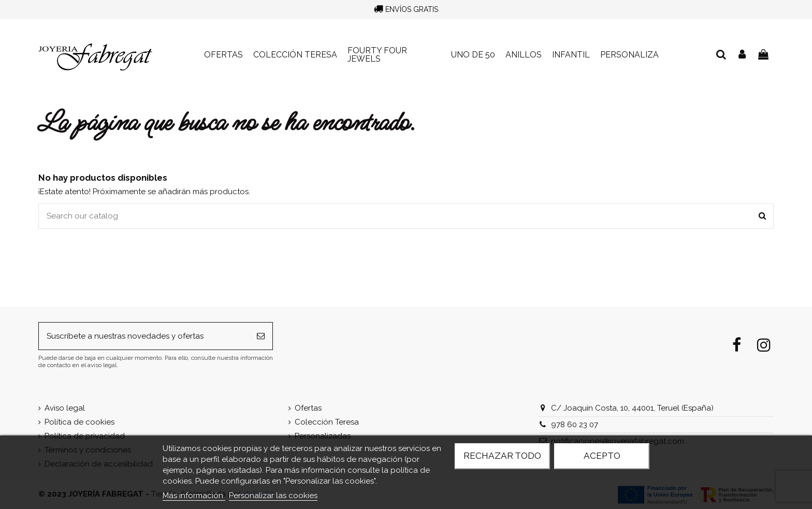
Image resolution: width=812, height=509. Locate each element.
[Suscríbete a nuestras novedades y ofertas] (144, 336)
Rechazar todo (502, 456)
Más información (194, 496)
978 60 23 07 (575, 425)
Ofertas (308, 408)
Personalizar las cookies (273, 496)
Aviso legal (65, 408)
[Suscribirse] (261, 336)
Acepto (602, 456)
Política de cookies (79, 422)
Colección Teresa (327, 422)
